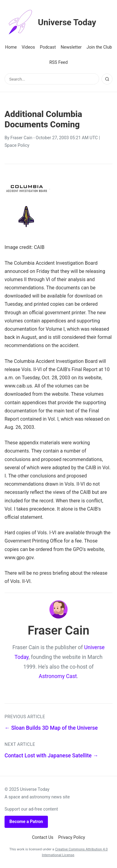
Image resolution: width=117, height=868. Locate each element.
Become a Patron (26, 822)
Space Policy (17, 145)
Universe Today (50, 22)
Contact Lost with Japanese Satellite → (51, 756)
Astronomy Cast (58, 676)
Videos (28, 47)
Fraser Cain (21, 138)
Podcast (48, 47)
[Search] (107, 79)
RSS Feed (59, 62)
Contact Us (43, 837)
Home (11, 47)
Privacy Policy (72, 837)
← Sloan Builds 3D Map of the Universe (51, 728)
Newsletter (71, 47)
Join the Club (99, 47)
